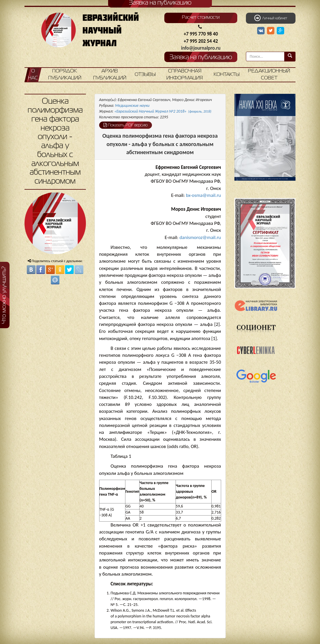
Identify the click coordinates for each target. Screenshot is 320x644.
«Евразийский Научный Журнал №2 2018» (163, 111)
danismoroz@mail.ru (200, 237)
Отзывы (145, 75)
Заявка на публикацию (201, 58)
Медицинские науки (132, 106)
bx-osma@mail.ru (204, 195)
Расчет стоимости (201, 18)
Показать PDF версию (126, 125)
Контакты (227, 75)
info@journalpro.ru (201, 48)
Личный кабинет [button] (271, 18)
